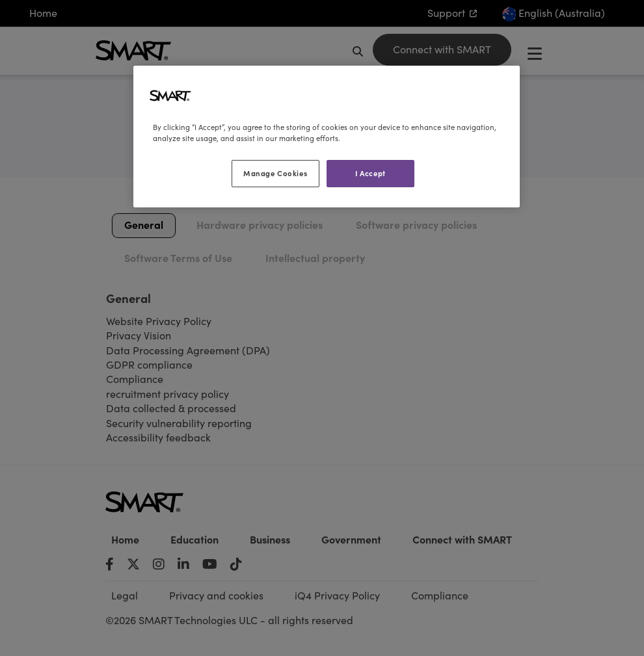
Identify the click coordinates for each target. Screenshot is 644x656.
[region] (327, 137)
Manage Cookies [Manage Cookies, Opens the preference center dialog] (275, 173)
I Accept (370, 173)
